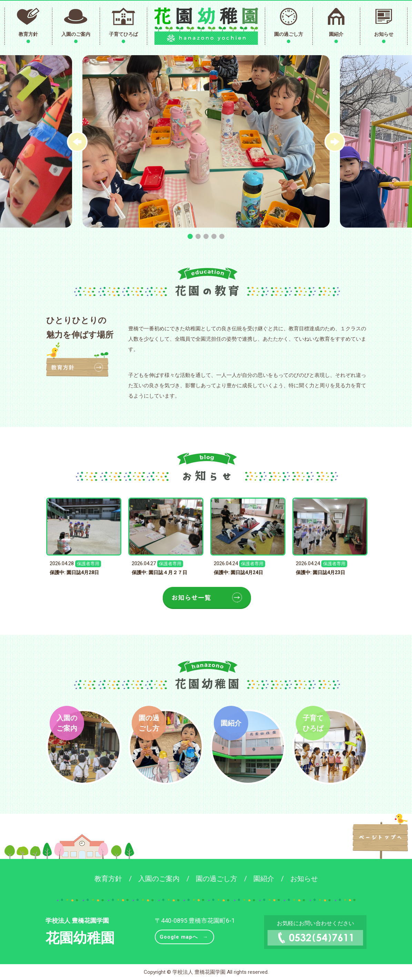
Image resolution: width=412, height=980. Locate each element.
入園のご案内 (76, 34)
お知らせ (384, 34)
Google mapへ (179, 937)
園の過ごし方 (289, 34)
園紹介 (336, 34)
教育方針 (28, 34)
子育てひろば (123, 34)
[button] (335, 142)
